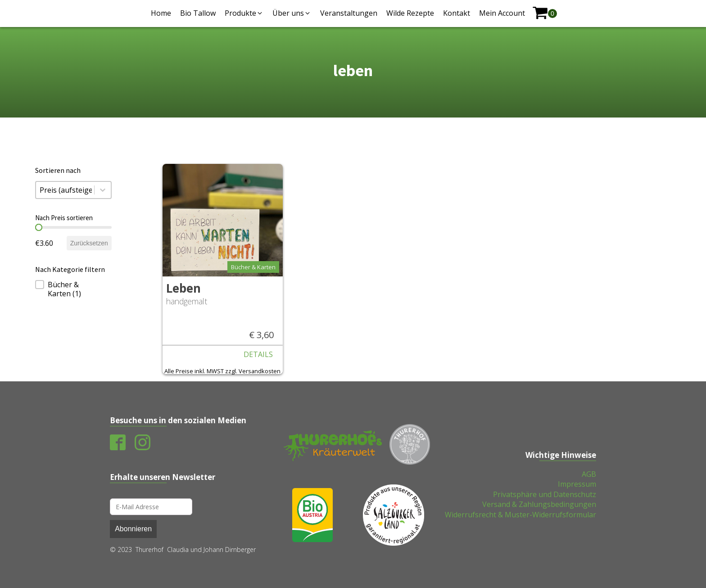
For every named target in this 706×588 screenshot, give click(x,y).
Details (258, 354)
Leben (183, 288)
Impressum (577, 484)
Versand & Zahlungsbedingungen (539, 504)
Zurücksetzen (89, 243)
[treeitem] (73, 289)
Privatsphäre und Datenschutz (545, 494)
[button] (244, 13)
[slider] (39, 227)
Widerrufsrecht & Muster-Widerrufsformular (520, 515)
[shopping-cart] (545, 13)
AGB (589, 474)
